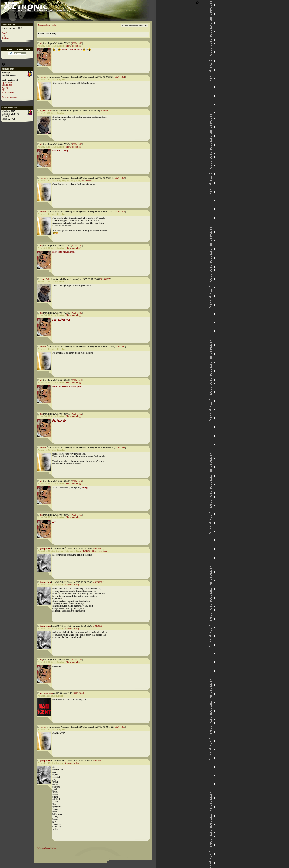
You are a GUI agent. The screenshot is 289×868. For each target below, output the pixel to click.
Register (5, 38)
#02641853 (120, 727)
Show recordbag (73, 46)
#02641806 (77, 245)
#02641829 (98, 582)
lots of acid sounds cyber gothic (67, 386)
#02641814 (77, 481)
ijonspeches (45, 548)
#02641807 (105, 279)
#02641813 (120, 447)
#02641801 (120, 77)
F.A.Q (4, 33)
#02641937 (98, 761)
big (41, 43)
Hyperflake (45, 111)
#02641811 (77, 380)
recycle (43, 77)
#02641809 (77, 313)
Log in (5, 36)
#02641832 (77, 660)
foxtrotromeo (8, 92)
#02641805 (120, 212)
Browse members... (10, 97)
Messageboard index (47, 25)
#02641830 (98, 626)
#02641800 (77, 43)
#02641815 (77, 515)
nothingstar (7, 85)
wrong (85, 487)
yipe (3, 90)
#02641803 (77, 144)
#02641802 (105, 111)
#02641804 (120, 178)
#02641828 (98, 548)
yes (54, 521)
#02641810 (120, 346)
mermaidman (46, 693)
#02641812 (77, 414)
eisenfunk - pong (60, 151)
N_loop (5, 87)
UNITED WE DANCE (72, 50)
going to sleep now (61, 319)
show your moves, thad (63, 252)
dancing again (59, 420)
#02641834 (79, 693)
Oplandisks (7, 82)
